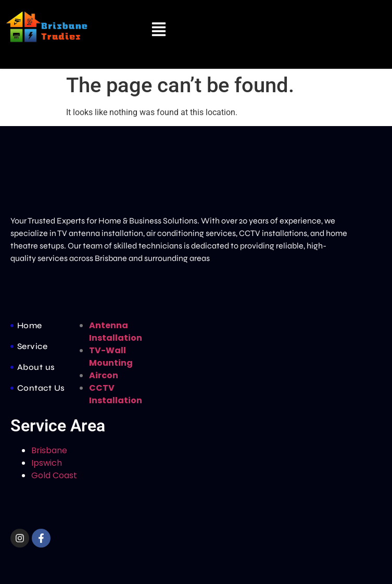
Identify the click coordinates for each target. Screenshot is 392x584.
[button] (159, 31)
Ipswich (47, 463)
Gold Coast (56, 475)
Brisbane (49, 450)
